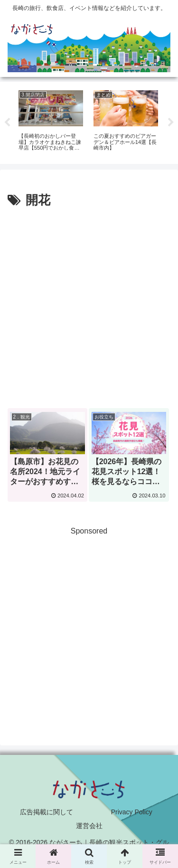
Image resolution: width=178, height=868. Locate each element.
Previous (7, 123)
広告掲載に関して (47, 812)
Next (171, 123)
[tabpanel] (51, 121)
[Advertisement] (89, 305)
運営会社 (89, 826)
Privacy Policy (132, 812)
